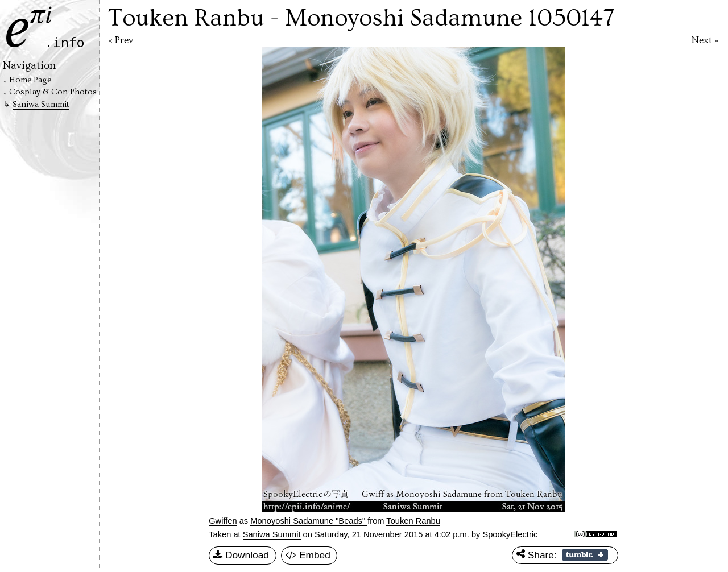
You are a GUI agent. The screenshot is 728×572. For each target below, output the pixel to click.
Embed (308, 556)
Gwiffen (223, 521)
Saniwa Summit (272, 534)
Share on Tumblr (585, 555)
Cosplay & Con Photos (53, 92)
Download (241, 556)
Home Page (30, 80)
